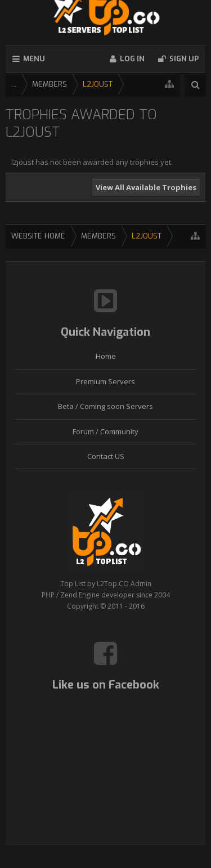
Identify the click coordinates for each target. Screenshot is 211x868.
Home (106, 356)
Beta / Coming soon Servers (105, 406)
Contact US (106, 456)
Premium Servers (105, 381)
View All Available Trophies (146, 187)
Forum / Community (105, 431)
